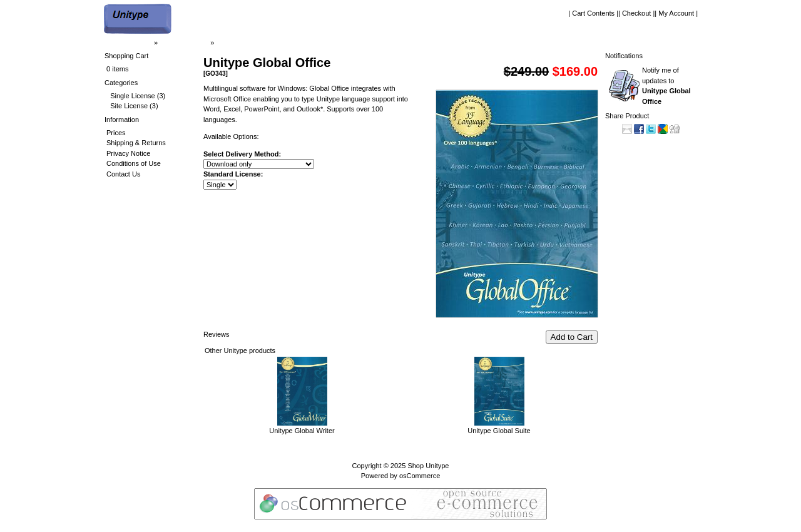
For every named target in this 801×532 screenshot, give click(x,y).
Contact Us (123, 174)
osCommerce (420, 476)
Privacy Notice (128, 153)
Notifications (624, 56)
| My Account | (676, 13)
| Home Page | (130, 43)
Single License (133, 96)
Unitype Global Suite (499, 431)
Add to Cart (572, 337)
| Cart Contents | (593, 13)
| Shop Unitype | (184, 43)
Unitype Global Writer (302, 431)
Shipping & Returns (136, 143)
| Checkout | (636, 13)
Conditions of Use (134, 163)
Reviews (217, 334)
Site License (129, 106)
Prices (116, 133)
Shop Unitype (428, 466)
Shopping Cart (126, 56)
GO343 (227, 43)
